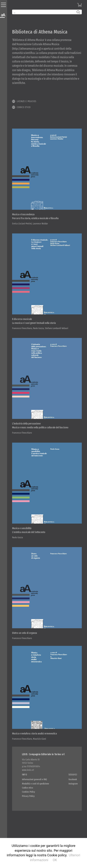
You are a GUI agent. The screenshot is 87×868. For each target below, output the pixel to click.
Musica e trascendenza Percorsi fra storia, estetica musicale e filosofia (35, 216)
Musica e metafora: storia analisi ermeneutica (34, 734)
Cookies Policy (29, 792)
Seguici (73, 775)
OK (55, 860)
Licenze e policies (27, 101)
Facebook (73, 779)
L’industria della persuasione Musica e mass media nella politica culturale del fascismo (40, 426)
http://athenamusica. (27, 49)
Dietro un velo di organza (24, 633)
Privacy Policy (28, 796)
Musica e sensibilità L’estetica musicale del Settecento (29, 530)
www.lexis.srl (28, 770)
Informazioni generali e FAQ (34, 779)
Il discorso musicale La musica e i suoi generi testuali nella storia (34, 321)
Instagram (73, 784)
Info (24, 775)
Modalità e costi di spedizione (35, 784)
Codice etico (24, 107)
